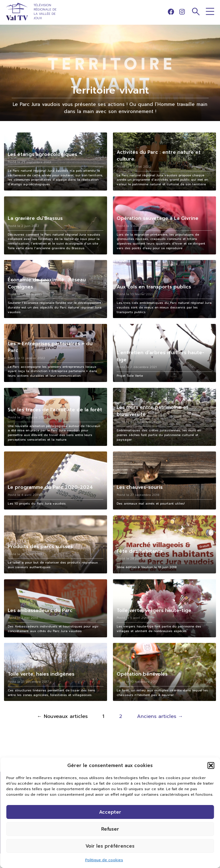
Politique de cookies (104, 860)
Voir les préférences (110, 846)
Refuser (110, 829)
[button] (211, 765)
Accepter (110, 812)
